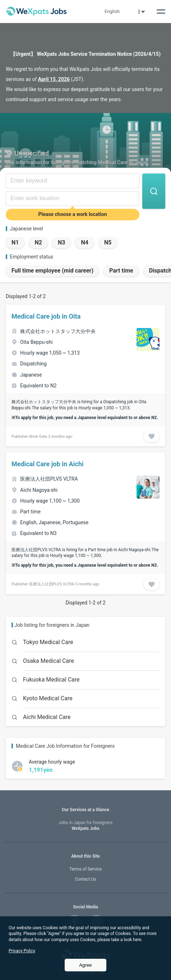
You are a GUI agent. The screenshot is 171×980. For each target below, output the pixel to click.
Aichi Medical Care (47, 717)
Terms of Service (85, 869)
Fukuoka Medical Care (51, 680)
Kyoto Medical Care (48, 698)
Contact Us (86, 879)
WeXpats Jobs (85, 826)
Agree (85, 965)
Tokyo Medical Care (48, 642)
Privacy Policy (22, 951)
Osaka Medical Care (48, 661)
